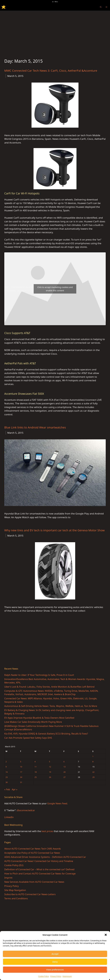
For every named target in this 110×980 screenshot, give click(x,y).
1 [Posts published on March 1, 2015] (93, 756)
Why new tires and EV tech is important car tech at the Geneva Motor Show (54, 530)
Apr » (15, 789)
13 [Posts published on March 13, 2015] (65, 767)
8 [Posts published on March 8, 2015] (93, 762)
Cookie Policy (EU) (14, 865)
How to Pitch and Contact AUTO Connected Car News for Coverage (40, 874)
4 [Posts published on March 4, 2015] (35, 762)
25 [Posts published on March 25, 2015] (36, 777)
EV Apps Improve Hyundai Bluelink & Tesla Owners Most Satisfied (39, 718)
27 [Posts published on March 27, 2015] (65, 777)
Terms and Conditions (16, 898)
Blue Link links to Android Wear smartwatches (35, 427)
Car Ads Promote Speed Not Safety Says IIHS (28, 738)
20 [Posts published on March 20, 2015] (65, 772)
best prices (47, 831)
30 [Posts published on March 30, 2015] (7, 782)
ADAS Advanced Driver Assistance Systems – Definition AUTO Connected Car (45, 857)
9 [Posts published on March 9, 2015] (6, 767)
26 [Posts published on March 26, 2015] (50, 777)
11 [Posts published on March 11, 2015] (36, 767)
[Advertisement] (55, 32)
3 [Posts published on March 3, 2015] (21, 762)
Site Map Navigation (15, 890)
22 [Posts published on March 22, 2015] (93, 772)
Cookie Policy (44, 976)
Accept (55, 954)
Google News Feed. (58, 803)
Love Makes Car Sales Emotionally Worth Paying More (33, 722)
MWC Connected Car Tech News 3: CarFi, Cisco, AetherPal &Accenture (51, 71)
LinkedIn (9, 817)
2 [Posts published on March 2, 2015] (6, 762)
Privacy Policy (56, 976)
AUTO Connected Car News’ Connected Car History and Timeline (39, 861)
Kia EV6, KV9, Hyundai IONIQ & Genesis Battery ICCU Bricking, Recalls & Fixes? (46, 734)
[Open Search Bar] (101, 7)
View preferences (55, 970)
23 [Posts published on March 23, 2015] (7, 777)
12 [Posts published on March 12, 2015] (50, 767)
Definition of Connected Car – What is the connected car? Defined (39, 869)
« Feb (7, 789)
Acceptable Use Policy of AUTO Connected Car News (32, 853)
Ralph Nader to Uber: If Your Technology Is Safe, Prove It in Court (39, 675)
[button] (106, 935)
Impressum (67, 976)
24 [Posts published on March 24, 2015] (21, 777)
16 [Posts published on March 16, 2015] (7, 772)
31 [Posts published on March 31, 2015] (21, 782)
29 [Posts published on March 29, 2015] (93, 777)
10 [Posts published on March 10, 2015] (21, 767)
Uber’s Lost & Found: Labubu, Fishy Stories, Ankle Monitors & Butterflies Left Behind (49, 687)
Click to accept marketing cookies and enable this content (55, 289)
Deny (55, 962)
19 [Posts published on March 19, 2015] (50, 772)
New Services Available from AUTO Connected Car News (34, 882)
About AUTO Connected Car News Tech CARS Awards (33, 849)
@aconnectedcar (26, 810)
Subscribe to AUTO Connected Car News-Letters (30, 894)
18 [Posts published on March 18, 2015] (36, 772)
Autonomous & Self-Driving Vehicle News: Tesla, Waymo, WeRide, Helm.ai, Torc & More (51, 706)
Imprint (8, 878)
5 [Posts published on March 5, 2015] (49, 762)
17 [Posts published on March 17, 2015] (21, 772)
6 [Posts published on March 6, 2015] (64, 762)
